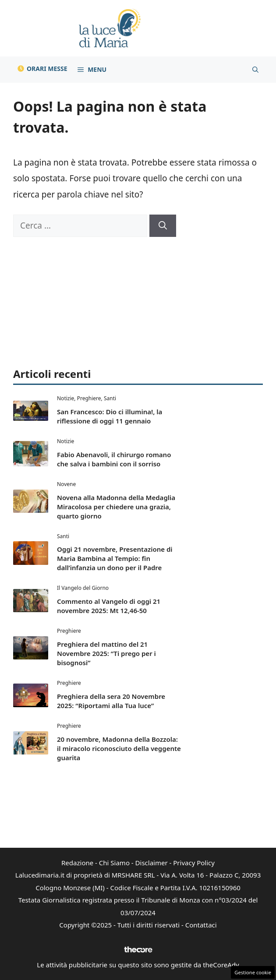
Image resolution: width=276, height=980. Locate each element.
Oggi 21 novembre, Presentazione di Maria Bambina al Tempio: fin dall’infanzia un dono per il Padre (115, 558)
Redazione (77, 863)
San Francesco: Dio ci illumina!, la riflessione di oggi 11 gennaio (110, 416)
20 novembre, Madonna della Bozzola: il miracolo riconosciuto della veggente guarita (119, 748)
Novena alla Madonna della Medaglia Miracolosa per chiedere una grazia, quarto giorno (116, 507)
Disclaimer (152, 863)
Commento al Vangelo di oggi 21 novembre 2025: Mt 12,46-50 (109, 606)
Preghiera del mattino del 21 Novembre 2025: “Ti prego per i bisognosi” (106, 653)
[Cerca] (163, 226)
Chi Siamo (114, 863)
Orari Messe (47, 69)
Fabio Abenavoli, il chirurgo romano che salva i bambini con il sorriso (114, 459)
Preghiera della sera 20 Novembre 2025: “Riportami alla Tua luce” (111, 701)
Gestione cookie (253, 972)
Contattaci (201, 925)
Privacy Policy (194, 863)
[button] (255, 70)
